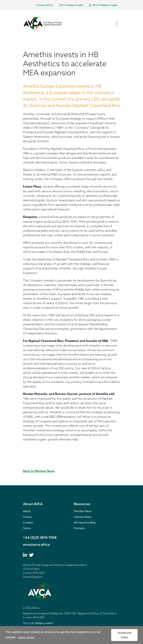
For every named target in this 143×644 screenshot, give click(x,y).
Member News (83, 511)
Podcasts (79, 528)
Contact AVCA (44, 5)
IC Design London (42, 623)
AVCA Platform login (103, 5)
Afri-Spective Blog (85, 522)
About (27, 511)
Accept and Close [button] (124, 635)
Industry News (83, 517)
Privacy (27, 517)
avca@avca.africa (36, 544)
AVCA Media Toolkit (71, 5)
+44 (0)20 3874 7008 (40, 537)
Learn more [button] (26, 637)
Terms (27, 528)
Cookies (28, 522)
